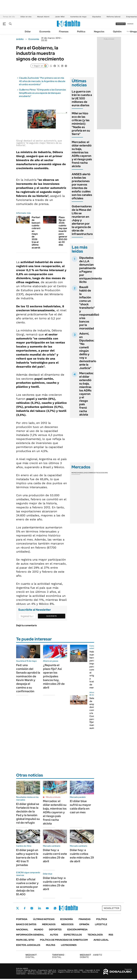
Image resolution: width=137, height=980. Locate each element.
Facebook (25, 908)
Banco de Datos (26, 924)
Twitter (18, 908)
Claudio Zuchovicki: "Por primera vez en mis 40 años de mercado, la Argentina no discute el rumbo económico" (42, 81)
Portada (22, 919)
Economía (45, 32)
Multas (51, 945)
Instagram (32, 908)
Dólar (28, 32)
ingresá (130, 24)
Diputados (97, 17)
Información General (30, 935)
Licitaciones (69, 945)
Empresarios (131, 17)
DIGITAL (32, 956)
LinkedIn (39, 908)
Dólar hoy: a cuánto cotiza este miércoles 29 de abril (82, 856)
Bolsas (84, 473)
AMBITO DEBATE (91, 956)
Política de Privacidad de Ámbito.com (64, 940)
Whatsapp (55, 908)
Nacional (22, 930)
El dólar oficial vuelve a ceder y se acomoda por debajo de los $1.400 (27, 887)
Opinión (117, 32)
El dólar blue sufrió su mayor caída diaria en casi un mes (80, 807)
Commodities (93, 473)
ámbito (20, 39)
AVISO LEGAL (101, 940)
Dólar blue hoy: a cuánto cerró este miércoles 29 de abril (55, 884)
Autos (54, 935)
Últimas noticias (44, 919)
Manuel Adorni (43, 17)
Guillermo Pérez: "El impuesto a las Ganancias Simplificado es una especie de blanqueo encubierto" (42, 93)
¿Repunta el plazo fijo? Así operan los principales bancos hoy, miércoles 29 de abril (54, 676)
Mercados (49, 924)
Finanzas (64, 32)
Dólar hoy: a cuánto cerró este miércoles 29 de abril (55, 856)
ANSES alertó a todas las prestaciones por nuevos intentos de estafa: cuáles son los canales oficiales (82, 186)
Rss (111, 935)
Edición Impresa (77, 930)
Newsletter (112, 908)
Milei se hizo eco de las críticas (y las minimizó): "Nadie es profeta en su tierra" (81, 124)
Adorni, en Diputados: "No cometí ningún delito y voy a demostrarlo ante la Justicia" (88, 351)
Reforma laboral (114, 17)
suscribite (121, 24)
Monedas (76, 473)
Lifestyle (101, 924)
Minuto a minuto (53, 797)
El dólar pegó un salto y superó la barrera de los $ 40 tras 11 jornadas (27, 858)
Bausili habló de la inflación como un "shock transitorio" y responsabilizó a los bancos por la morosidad (89, 308)
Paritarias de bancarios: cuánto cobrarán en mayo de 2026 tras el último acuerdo (37, 232)
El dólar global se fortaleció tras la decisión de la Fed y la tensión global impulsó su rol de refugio (28, 813)
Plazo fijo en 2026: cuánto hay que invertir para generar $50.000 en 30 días (64, 231)
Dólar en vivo (26, 17)
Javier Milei (60, 17)
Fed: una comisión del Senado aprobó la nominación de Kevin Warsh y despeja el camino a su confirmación (28, 678)
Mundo (39, 930)
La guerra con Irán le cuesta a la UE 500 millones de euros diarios (82, 98)
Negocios (99, 32)
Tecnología (95, 935)
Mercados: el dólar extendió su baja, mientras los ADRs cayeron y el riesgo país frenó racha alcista (82, 154)
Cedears (104, 473)
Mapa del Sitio (25, 940)
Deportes (55, 930)
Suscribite (52, 616)
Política (81, 32)
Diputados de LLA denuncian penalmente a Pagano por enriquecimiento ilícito (91, 270)
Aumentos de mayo (78, 17)
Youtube (47, 908)
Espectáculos (73, 935)
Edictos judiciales (28, 945)
